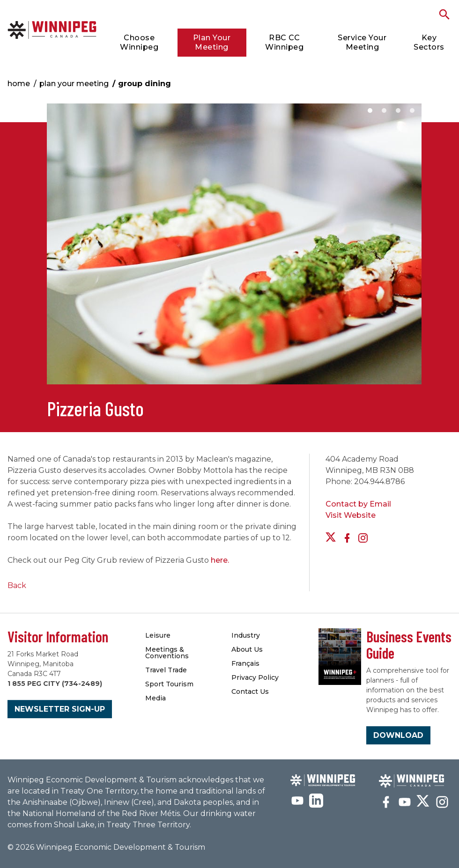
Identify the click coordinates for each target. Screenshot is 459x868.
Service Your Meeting (362, 42)
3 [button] (398, 110)
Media (155, 698)
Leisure (158, 635)
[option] (234, 249)
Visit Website (351, 515)
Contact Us (250, 691)
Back (17, 585)
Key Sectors (429, 42)
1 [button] (370, 110)
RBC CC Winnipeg (284, 42)
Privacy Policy (255, 677)
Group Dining (144, 84)
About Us (247, 649)
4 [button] (412, 110)
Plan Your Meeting (212, 42)
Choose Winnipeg (139, 42)
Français (245, 663)
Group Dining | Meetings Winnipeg (52, 30)
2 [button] (384, 110)
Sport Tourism (169, 684)
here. (220, 560)
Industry (246, 635)
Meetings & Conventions (167, 653)
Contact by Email (358, 504)
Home (19, 84)
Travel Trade (166, 670)
